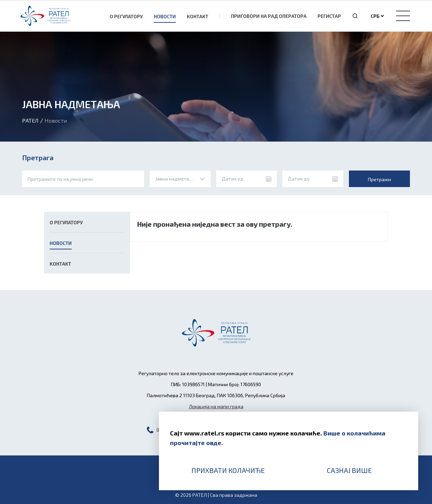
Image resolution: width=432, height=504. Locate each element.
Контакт (198, 16)
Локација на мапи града (216, 406)
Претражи (379, 179)
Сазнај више (349, 470)
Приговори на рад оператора (269, 16)
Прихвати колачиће (228, 470)
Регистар (329, 16)
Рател (30, 120)
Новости (165, 16)
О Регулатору (126, 16)
